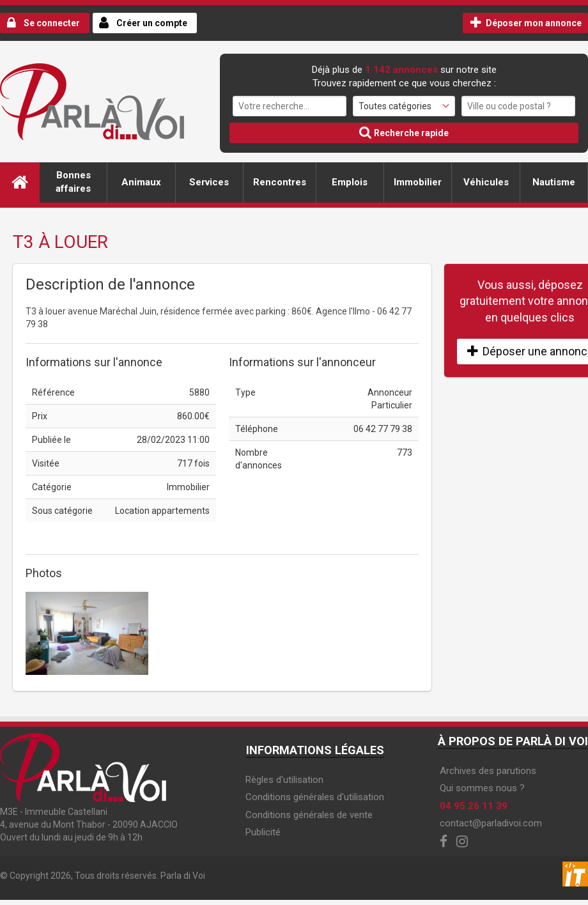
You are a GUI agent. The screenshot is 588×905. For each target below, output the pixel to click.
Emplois (350, 182)
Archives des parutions (488, 771)
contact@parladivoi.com (491, 823)
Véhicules (486, 182)
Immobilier (418, 182)
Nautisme (554, 182)
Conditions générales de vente (309, 815)
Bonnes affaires (73, 182)
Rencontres (280, 182)
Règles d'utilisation (284, 780)
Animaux (141, 182)
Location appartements (162, 511)
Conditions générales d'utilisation (315, 797)
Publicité (263, 832)
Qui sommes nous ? (482, 788)
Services (209, 182)
